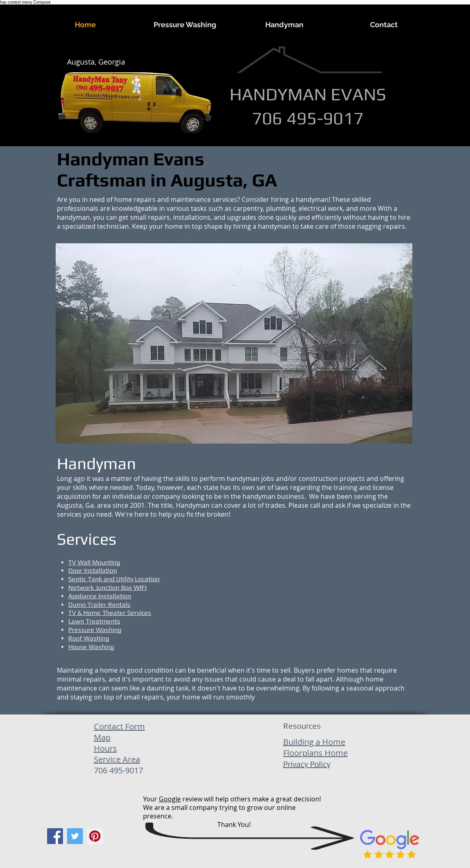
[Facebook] (55, 836)
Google (170, 799)
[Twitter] (75, 836)
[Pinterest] (95, 836)
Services (87, 539)
